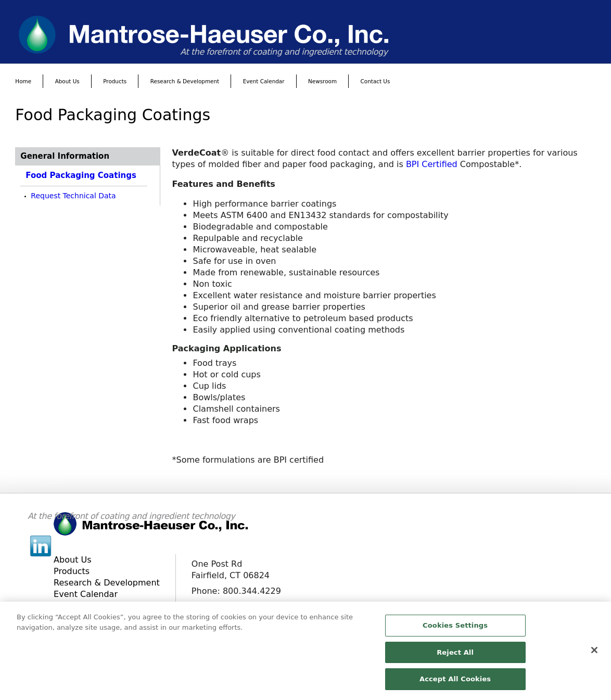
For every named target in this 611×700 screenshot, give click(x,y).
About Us (67, 81)
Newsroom (322, 81)
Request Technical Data (73, 196)
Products (115, 81)
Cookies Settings (455, 629)
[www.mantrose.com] (305, 34)
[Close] (594, 654)
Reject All (455, 657)
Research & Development (185, 81)
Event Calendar (264, 81)
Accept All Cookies (455, 684)
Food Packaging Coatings (81, 175)
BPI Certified (432, 164)
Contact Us (375, 81)
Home (23, 81)
